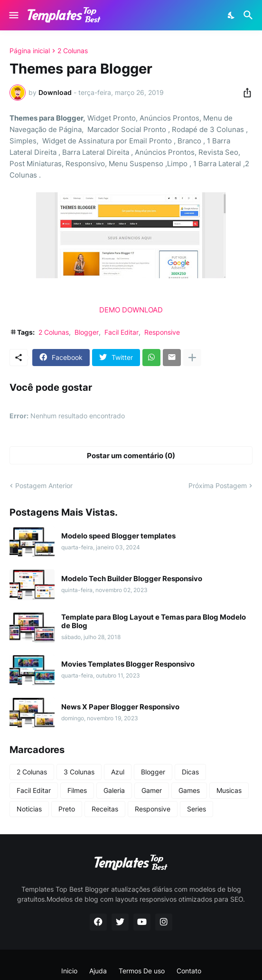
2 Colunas (73, 51)
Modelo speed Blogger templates (118, 536)
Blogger (87, 332)
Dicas (190, 772)
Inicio (69, 971)
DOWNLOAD (142, 310)
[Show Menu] (13, 15)
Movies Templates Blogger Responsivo (128, 664)
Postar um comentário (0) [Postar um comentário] (131, 456)
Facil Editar (122, 332)
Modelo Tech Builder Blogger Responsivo (132, 579)
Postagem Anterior (44, 485)
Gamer (152, 790)
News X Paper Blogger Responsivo (120, 707)
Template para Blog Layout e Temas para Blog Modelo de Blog (154, 622)
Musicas (229, 790)
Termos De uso (142, 971)
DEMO (110, 310)
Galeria (114, 790)
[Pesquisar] (249, 15)
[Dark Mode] (232, 15)
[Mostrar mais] (192, 358)
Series (196, 809)
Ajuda (98, 971)
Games (189, 790)
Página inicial (30, 51)
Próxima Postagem (218, 485)
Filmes (77, 790)
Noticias (29, 809)
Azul (118, 772)
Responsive (162, 332)
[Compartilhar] (244, 93)
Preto (67, 809)
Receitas (105, 809)
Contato (189, 971)
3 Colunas (79, 772)
